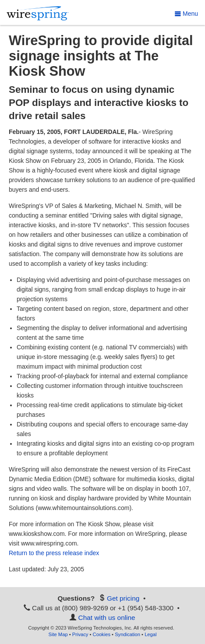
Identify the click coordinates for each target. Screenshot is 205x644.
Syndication (127, 634)
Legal (150, 634)
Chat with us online (107, 618)
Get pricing (123, 598)
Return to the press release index (54, 553)
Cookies (102, 634)
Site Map (58, 634)
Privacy (80, 634)
